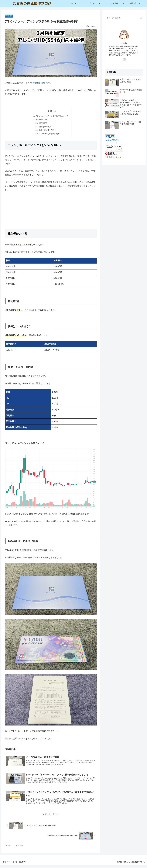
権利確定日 (43, 124)
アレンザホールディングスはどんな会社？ (52, 116)
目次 (47, 111)
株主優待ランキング (113, 157)
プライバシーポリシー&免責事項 (15, 865)
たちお (124, 43)
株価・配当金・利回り (47, 131)
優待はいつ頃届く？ (47, 127)
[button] (141, 18)
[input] (124, 18)
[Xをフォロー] (124, 59)
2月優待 (9, 16)
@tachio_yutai (39, 83)
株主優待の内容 (41, 120)
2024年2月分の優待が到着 (49, 135)
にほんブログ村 (112, 140)
